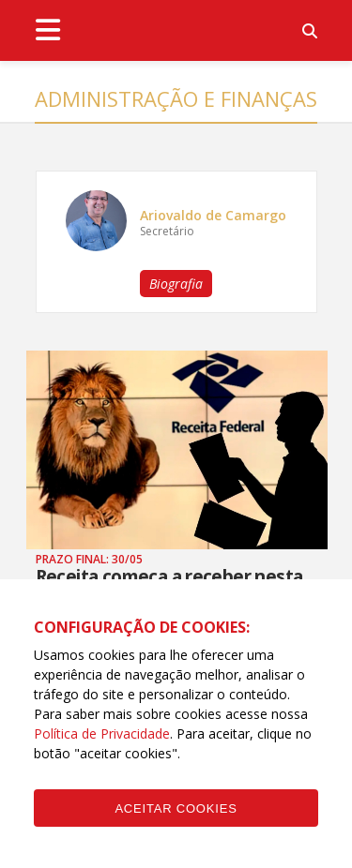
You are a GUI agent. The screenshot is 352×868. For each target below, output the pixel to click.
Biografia (176, 284)
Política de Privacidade (102, 733)
